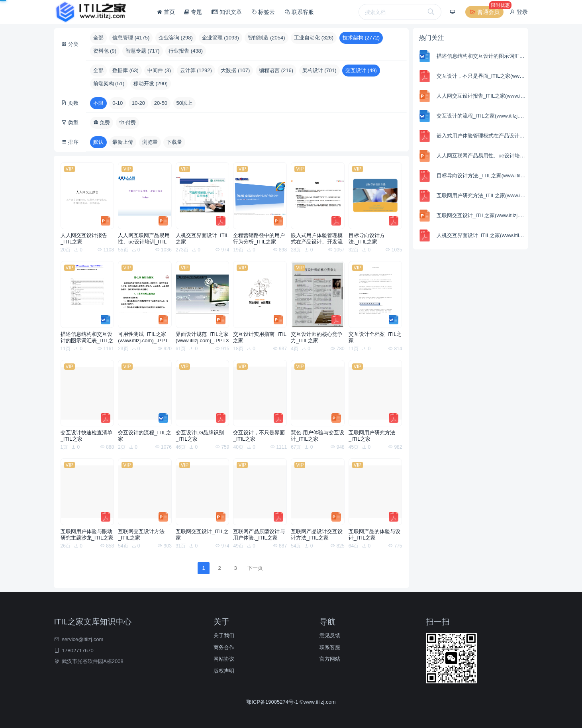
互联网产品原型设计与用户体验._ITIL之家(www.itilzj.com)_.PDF (259, 535)
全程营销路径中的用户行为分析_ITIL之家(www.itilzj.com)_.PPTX (260, 239)
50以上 (184, 103)
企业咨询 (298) (176, 38)
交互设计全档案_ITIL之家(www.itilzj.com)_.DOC (375, 338)
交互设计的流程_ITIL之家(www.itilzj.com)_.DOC (145, 436)
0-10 (118, 103)
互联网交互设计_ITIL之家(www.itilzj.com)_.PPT (202, 535)
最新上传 (123, 142)
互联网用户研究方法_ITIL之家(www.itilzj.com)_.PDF (374, 436)
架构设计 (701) (319, 70)
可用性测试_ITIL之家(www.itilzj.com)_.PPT (143, 337)
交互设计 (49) (361, 70)
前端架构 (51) (109, 83)
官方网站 (330, 659)
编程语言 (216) (276, 70)
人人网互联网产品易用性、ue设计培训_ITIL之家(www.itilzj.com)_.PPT (144, 239)
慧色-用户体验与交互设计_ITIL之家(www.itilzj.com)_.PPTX (317, 436)
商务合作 (224, 647)
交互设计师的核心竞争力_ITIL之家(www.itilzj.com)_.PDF (317, 338)
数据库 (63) (125, 70)
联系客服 (299, 12)
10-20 (138, 103)
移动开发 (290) (151, 83)
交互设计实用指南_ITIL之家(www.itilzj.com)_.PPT (260, 338)
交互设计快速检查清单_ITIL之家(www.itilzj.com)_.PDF (86, 436)
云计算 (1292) (196, 70)
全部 (98, 38)
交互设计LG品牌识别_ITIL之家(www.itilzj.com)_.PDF (201, 436)
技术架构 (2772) (361, 38)
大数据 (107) (235, 70)
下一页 (255, 568)
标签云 (263, 12)
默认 (98, 142)
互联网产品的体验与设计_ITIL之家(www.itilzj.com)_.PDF (374, 535)
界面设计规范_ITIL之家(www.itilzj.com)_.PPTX (202, 337)
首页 (166, 12)
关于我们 (224, 635)
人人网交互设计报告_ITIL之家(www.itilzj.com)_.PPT (86, 239)
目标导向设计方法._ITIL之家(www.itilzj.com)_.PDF (374, 239)
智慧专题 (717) (143, 51)
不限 (98, 103)
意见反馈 (330, 635)
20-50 (161, 103)
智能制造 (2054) (266, 38)
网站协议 (224, 659)
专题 (193, 12)
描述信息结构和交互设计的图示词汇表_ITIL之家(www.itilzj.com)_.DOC (87, 338)
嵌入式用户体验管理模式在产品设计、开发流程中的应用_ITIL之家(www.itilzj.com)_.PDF (317, 239)
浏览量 (150, 142)
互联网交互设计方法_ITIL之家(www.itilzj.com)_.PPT (143, 535)
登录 (519, 12)
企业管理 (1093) (220, 38)
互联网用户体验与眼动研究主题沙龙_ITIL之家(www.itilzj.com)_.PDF (87, 535)
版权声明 (224, 671)
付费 (128, 123)
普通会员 (486, 12)
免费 (102, 123)
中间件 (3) (159, 70)
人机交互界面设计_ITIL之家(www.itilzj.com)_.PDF (202, 239)
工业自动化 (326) (314, 38)
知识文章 (227, 12)
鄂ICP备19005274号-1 (273, 702)
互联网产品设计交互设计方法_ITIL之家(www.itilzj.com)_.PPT (317, 535)
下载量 (174, 142)
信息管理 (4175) (131, 38)
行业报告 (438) (186, 51)
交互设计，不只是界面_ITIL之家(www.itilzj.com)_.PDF (259, 436)
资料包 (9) (105, 51)
